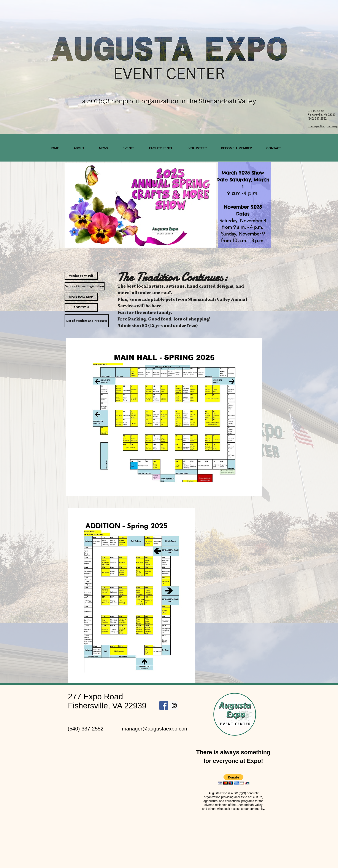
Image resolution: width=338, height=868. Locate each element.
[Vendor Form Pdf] (81, 276)
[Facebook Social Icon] (164, 705)
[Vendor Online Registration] (85, 286)
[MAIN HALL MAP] (81, 297)
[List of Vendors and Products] (87, 321)
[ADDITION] (81, 307)
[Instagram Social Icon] (174, 705)
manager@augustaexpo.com (155, 729)
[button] (234, 779)
